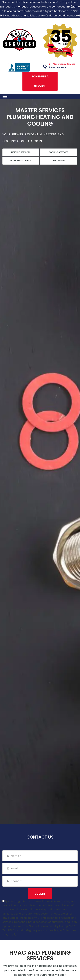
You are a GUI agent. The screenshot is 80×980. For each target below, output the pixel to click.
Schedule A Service (40, 81)
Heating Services (21, 152)
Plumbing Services (21, 161)
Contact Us (58, 161)
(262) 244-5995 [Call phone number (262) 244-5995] (57, 67)
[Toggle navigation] (5, 96)
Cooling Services (58, 152)
